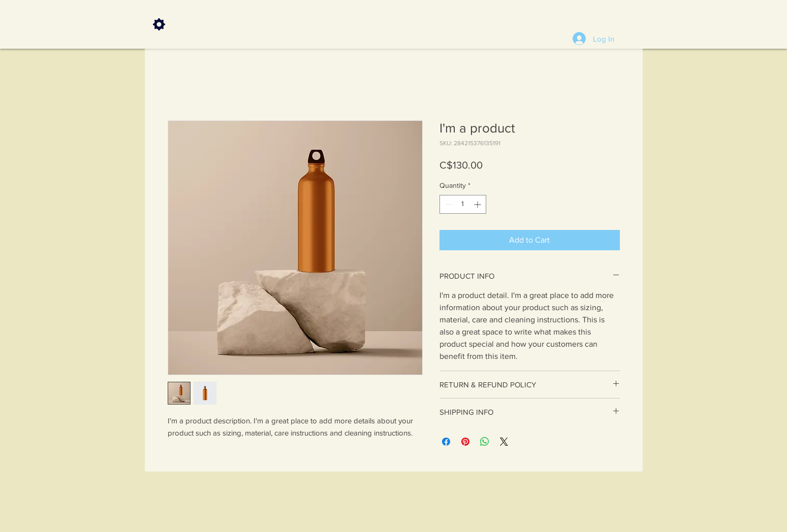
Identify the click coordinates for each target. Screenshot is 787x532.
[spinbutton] (463, 204)
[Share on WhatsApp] (485, 442)
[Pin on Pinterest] (465, 442)
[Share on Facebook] (446, 442)
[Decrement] (447, 204)
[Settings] (159, 24)
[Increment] (478, 204)
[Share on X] (504, 442)
